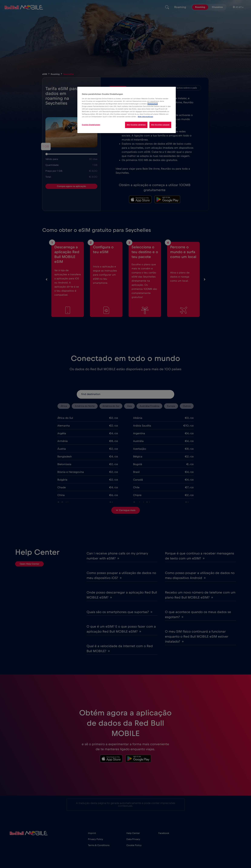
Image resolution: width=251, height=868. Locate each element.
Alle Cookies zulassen (160, 125)
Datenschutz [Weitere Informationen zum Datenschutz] (153, 104)
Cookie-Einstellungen (91, 125)
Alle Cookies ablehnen (136, 125)
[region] (127, 110)
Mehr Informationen (145, 117)
